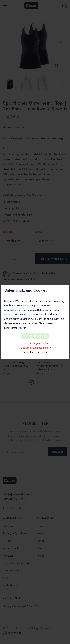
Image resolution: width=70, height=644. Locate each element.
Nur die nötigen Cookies (36, 343)
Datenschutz (28, 352)
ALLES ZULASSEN (35, 336)
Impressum (43, 352)
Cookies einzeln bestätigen (35, 348)
